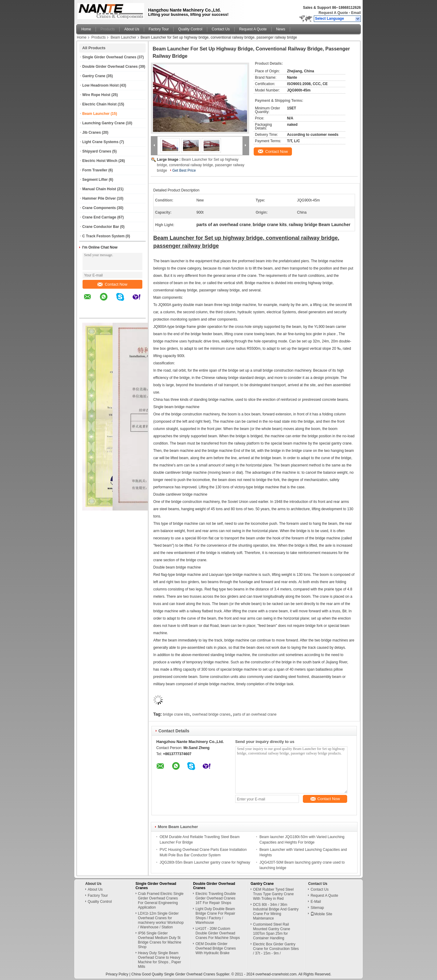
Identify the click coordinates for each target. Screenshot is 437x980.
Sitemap (317, 908)
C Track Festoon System (103, 236)
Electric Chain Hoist (99, 104)
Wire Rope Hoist (96, 95)
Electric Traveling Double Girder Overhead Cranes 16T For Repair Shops (216, 898)
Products (108, 29)
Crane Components (99, 208)
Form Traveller (95, 170)
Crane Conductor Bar (101, 227)
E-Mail (316, 902)
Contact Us (221, 29)
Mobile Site (321, 914)
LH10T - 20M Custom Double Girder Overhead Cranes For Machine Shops (218, 933)
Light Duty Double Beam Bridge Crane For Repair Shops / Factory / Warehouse (215, 916)
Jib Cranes (91, 132)
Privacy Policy (117, 974)
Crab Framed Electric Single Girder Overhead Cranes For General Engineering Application (161, 901)
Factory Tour (159, 29)
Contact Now (112, 284)
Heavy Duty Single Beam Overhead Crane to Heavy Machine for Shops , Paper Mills (160, 960)
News (281, 29)
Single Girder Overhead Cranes (109, 57)
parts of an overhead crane (255, 714)
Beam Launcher (123, 37)
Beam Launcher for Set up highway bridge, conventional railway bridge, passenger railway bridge (201, 165)
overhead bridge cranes (211, 714)
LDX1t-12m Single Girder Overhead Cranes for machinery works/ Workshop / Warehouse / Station (161, 920)
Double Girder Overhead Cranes (110, 67)
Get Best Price (184, 170)
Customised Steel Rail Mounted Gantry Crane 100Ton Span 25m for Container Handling (272, 931)
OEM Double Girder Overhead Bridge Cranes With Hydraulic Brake (216, 948)
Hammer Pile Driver (99, 198)
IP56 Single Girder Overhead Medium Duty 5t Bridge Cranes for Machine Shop (160, 940)
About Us (132, 29)
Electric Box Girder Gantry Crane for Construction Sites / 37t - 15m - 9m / (276, 949)
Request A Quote (333, 13)
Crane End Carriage (99, 217)
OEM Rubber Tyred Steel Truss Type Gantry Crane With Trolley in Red (273, 894)
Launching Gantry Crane (103, 123)
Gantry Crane (94, 76)
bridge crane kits (176, 714)
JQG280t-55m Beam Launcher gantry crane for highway (205, 862)
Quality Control (190, 29)
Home (86, 29)
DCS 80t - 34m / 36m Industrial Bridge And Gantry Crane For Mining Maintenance (276, 911)
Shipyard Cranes (97, 151)
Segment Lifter (95, 180)
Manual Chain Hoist (99, 189)
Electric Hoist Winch (100, 161)
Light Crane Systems (100, 142)
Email (356, 13)
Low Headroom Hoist (100, 85)
